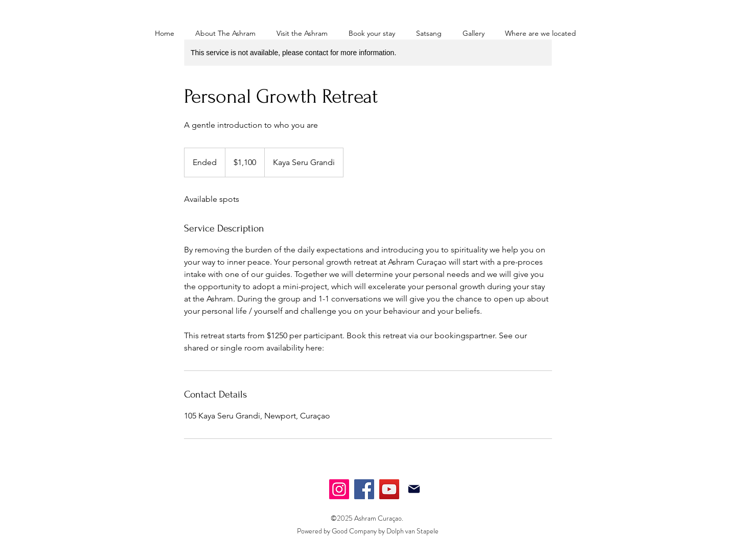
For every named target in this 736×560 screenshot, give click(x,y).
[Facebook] (364, 489)
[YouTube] (389, 489)
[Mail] (414, 489)
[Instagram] (339, 489)
